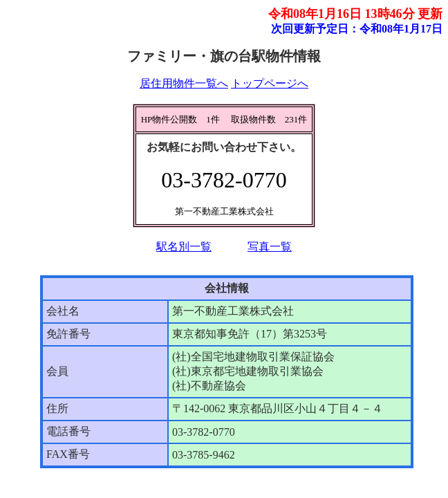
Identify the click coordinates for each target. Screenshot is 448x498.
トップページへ (270, 83)
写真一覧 (270, 247)
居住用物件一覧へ (184, 83)
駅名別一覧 (184, 247)
